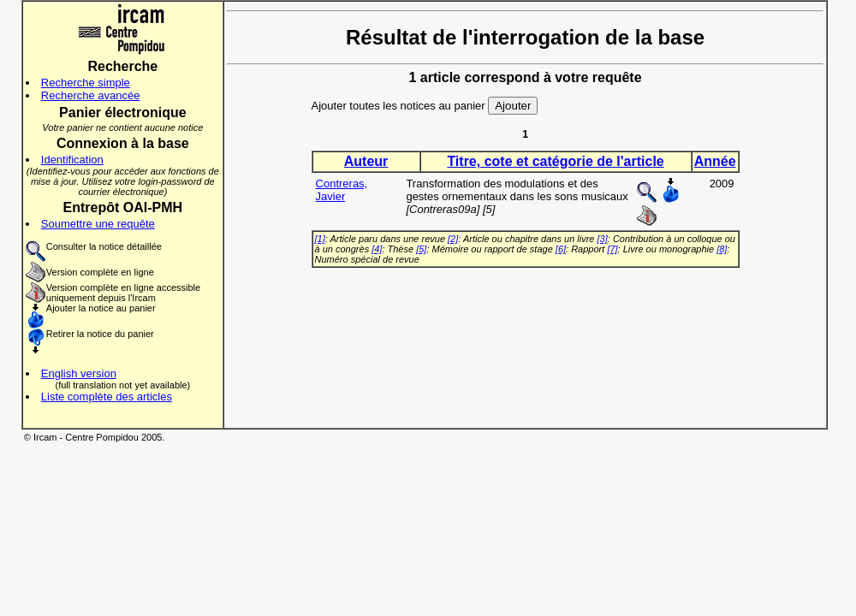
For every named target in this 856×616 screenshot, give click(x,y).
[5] (421, 249)
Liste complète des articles (107, 397)
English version (79, 373)
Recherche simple (86, 83)
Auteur (366, 161)
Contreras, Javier (342, 190)
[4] (377, 249)
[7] (612, 249)
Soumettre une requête (98, 224)
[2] (453, 239)
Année (715, 161)
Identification (72, 160)
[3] (603, 239)
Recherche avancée (91, 95)
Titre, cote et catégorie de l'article (555, 161)
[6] (561, 249)
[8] (722, 249)
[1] (320, 239)
